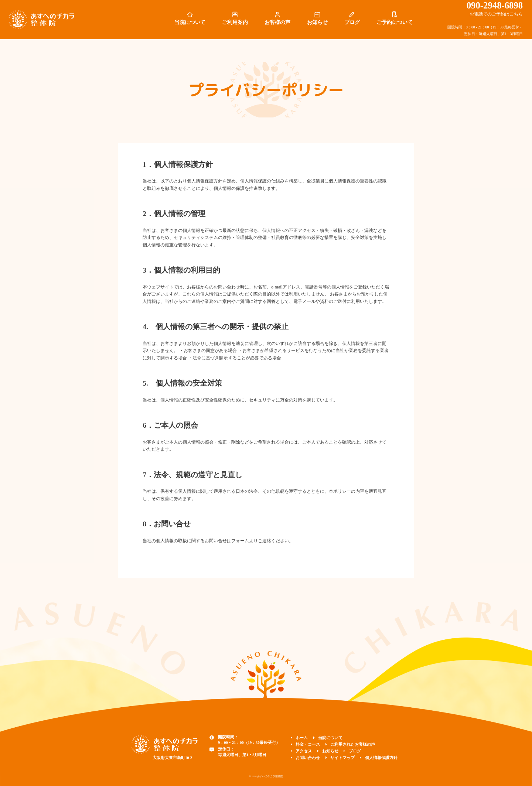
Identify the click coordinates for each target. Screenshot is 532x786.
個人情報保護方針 (381, 758)
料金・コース (308, 744)
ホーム (302, 738)
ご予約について (395, 22)
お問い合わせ (308, 758)
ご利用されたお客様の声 (353, 744)
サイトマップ (342, 758)
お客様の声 (277, 22)
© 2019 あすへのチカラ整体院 (266, 776)
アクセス (304, 751)
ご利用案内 (235, 22)
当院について (190, 22)
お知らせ (317, 22)
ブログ (352, 22)
